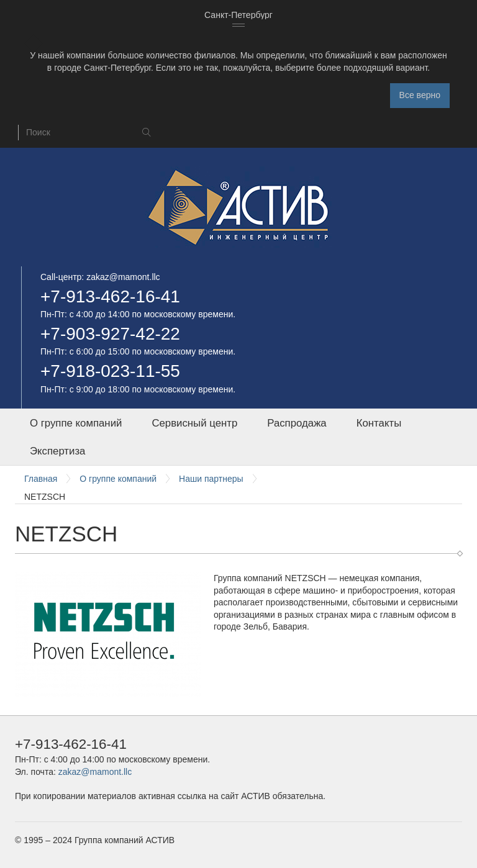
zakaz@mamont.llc (123, 277)
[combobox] (238, 16)
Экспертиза (57, 451)
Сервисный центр (194, 423)
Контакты (379, 423)
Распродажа (297, 423)
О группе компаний (76, 423)
